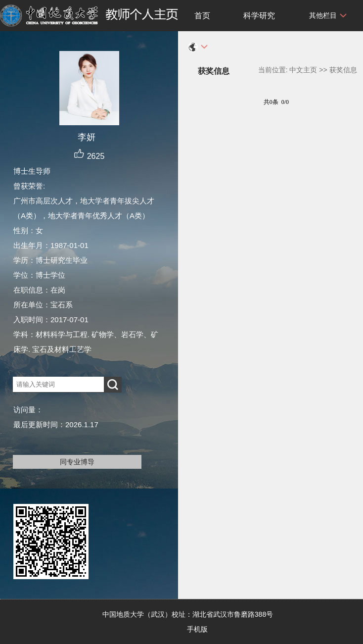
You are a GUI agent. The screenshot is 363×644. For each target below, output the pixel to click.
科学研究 (259, 16)
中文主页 (303, 70)
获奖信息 (343, 70)
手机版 (197, 629)
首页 (202, 16)
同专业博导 (77, 462)
